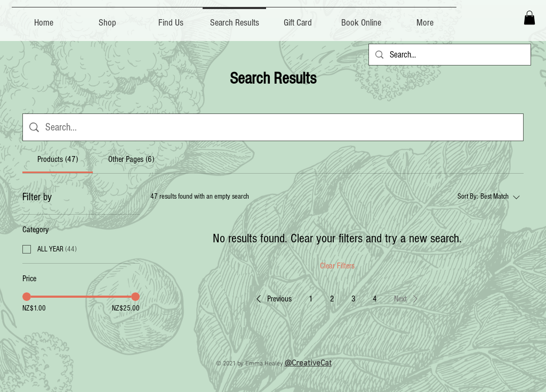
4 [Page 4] (375, 299)
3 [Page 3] (354, 299)
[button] (529, 18)
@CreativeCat (308, 363)
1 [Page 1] (311, 299)
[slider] (27, 297)
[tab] (58, 159)
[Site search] (281, 127)
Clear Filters (337, 266)
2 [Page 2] (332, 299)
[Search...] (449, 55)
